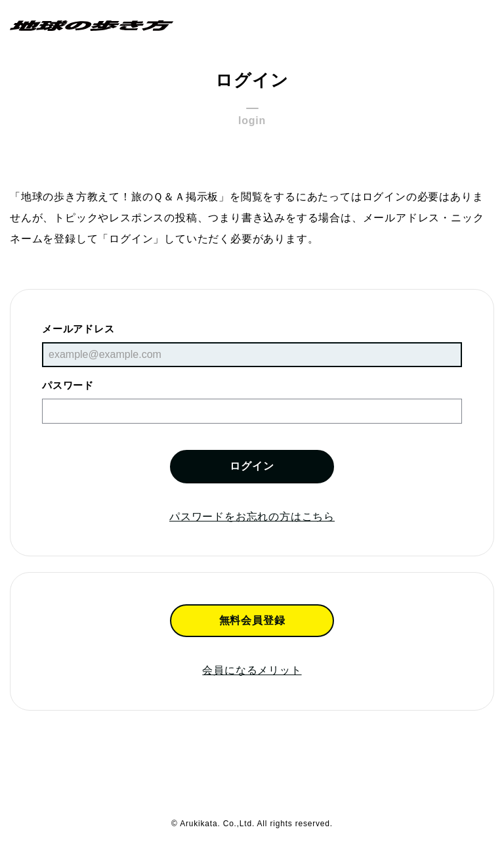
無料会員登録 (252, 620)
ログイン (252, 466)
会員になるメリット (252, 670)
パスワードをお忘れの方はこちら (252, 517)
